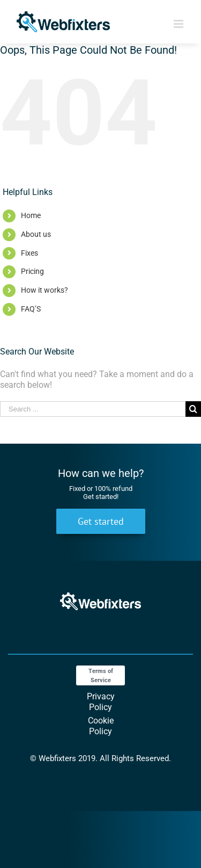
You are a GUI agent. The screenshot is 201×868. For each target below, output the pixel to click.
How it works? (44, 290)
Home (31, 215)
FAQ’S (31, 309)
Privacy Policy (101, 702)
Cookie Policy (101, 726)
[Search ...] (93, 409)
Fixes (29, 253)
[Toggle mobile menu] (179, 24)
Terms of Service (101, 676)
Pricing (32, 271)
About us (36, 234)
